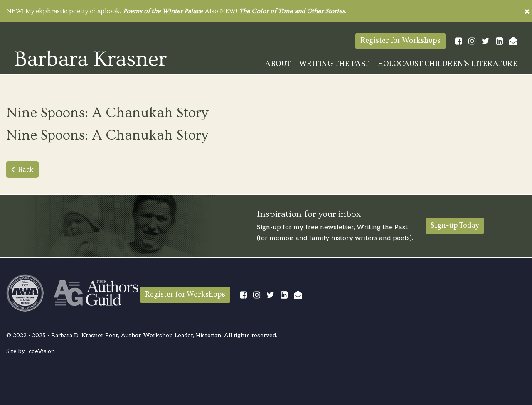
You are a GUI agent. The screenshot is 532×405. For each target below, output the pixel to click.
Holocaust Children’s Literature (448, 64)
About (278, 64)
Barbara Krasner (91, 58)
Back (26, 170)
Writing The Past (334, 64)
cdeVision (42, 351)
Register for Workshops (400, 41)
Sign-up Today (455, 226)
